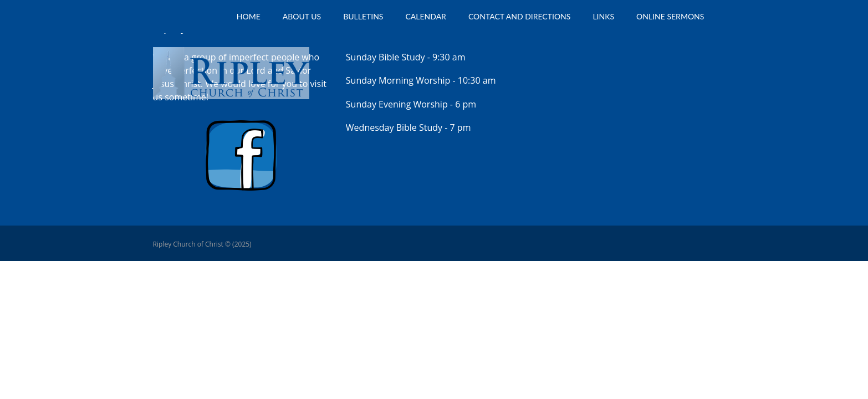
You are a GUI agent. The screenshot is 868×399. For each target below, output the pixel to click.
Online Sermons (670, 16)
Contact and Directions (520, 16)
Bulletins (363, 16)
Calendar (425, 16)
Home (249, 16)
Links (603, 16)
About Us (302, 16)
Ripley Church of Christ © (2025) (202, 244)
